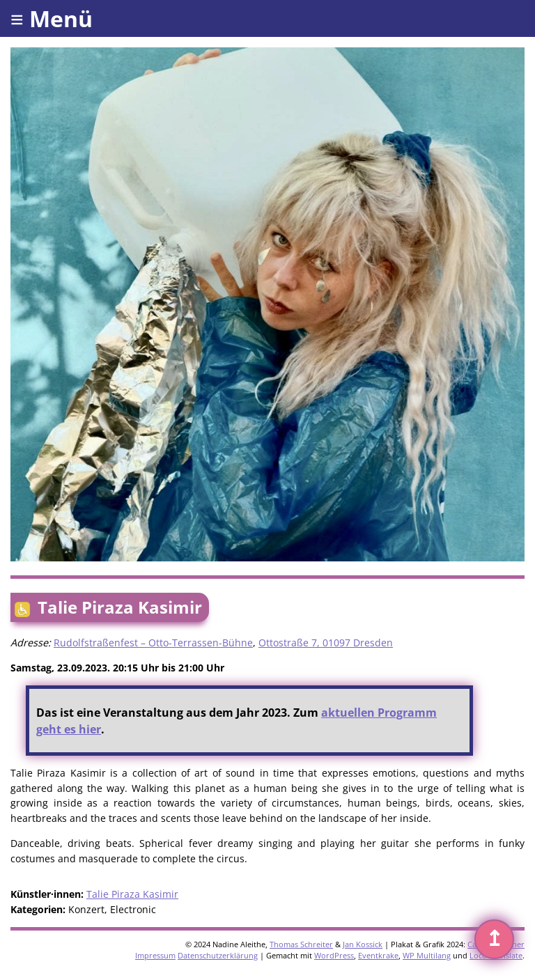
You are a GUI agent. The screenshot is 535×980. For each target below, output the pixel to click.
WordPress (334, 955)
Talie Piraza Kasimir (132, 894)
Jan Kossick (363, 944)
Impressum (155, 955)
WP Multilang (427, 955)
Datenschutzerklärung (218, 955)
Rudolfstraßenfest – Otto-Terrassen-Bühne (153, 643)
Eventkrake (378, 955)
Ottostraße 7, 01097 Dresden (326, 643)
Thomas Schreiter (301, 944)
